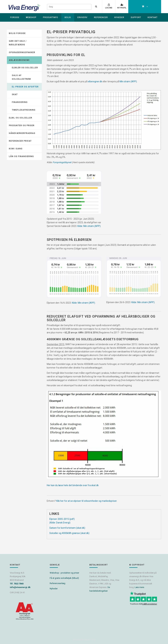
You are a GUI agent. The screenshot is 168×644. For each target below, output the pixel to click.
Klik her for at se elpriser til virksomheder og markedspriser (86, 501)
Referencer (101, 17)
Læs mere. (140, 587)
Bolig (68, 17)
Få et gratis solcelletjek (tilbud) (64, 578)
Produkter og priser (22, 126)
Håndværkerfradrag (22, 133)
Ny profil (122, 8)
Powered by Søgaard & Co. (85, 640)
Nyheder (119, 17)
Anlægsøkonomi (19, 60)
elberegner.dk (95, 81)
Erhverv (82, 17)
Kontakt (153, 17)
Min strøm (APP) (128, 81)
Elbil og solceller (21, 118)
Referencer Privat (20, 141)
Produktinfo (51, 17)
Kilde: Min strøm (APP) (89, 226)
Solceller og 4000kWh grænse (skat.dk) (69, 533)
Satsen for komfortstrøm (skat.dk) (67, 528)
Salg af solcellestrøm (21, 77)
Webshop (31, 17)
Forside (15, 17)
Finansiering (20, 102)
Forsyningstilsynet (62, 162)
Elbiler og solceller (25, 68)
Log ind (109, 8)
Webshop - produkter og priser (64, 573)
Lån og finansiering (21, 156)
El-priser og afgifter (25, 87)
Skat (15, 94)
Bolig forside (17, 33)
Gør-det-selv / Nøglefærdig (18, 43)
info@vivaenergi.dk (20, 587)
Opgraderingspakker (22, 52)
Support (136, 17)
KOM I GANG (16, 149)
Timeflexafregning (24, 110)
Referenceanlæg (58, 583)
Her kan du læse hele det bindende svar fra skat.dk (73, 485)
